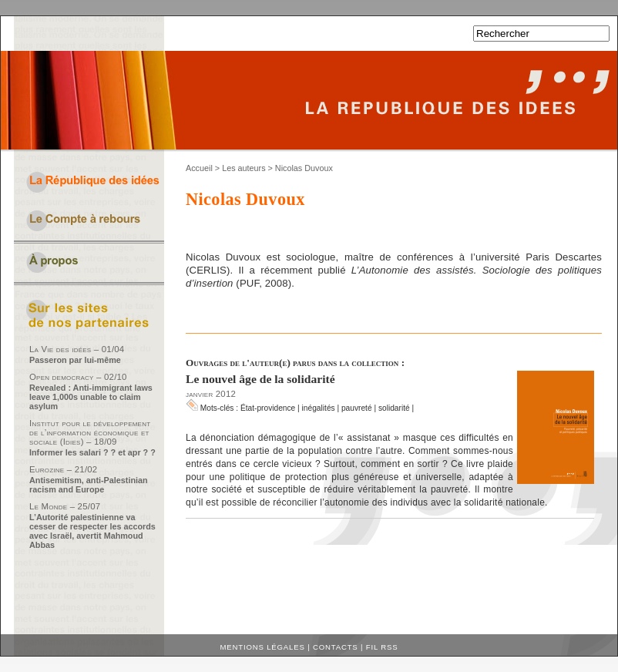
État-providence (268, 408)
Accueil (199, 168)
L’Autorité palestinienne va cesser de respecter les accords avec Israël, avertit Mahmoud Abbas (92, 531)
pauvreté (357, 408)
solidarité (394, 408)
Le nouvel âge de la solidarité (260, 379)
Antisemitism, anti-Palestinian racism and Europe (89, 485)
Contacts (336, 647)
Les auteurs (244, 168)
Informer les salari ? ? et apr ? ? (92, 452)
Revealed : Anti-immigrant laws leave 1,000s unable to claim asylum (91, 397)
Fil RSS (382, 647)
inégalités (319, 408)
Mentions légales (263, 647)
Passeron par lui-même (75, 360)
